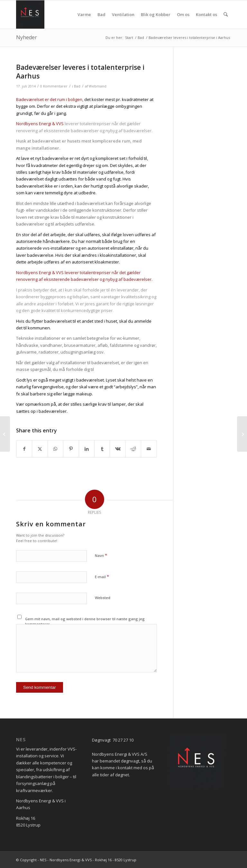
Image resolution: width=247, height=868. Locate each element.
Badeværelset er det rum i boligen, (50, 99)
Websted (103, 598)
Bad (77, 86)
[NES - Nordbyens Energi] (30, 14)
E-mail (102, 577)
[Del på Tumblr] (102, 449)
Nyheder (27, 37)
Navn (101, 555)
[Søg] (226, 14)
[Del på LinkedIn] (87, 449)
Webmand (98, 86)
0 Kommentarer (54, 86)
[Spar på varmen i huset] (242, 434)
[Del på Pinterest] (71, 449)
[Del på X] (40, 449)
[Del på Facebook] (24, 449)
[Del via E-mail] (149, 449)
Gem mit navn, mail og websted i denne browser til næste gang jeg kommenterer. (85, 622)
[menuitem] (84, 14)
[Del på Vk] (118, 449)
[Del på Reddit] (133, 449)
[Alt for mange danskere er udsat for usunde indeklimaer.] (5, 434)
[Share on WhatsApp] (55, 449)
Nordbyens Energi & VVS (40, 124)
